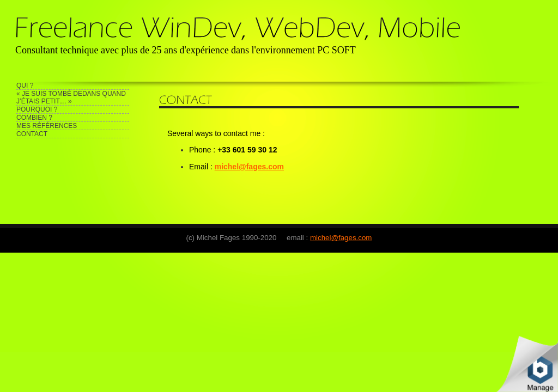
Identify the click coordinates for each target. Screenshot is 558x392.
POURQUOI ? (37, 109)
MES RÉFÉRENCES (47, 126)
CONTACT (32, 134)
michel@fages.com (341, 238)
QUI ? (25, 85)
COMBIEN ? (34, 118)
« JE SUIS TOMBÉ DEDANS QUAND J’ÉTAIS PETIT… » (71, 97)
